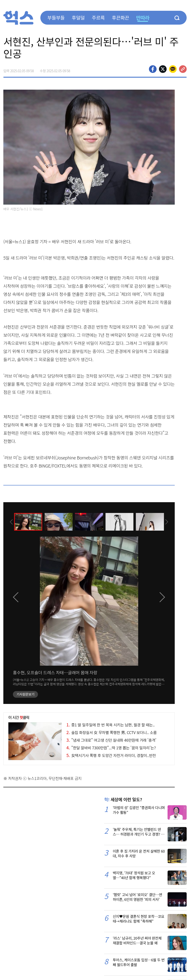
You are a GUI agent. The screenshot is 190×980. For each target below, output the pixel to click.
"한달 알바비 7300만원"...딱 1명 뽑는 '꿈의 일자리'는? (111, 748)
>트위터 (163, 69)
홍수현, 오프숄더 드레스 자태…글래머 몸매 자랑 (55, 672)
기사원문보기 (25, 694)
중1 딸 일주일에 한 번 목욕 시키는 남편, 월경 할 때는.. (111, 725)
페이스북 (153, 69)
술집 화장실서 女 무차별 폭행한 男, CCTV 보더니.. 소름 (111, 732)
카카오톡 (173, 69)
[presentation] (10, 522)
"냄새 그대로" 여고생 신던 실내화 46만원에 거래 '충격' (111, 740)
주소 (183, 69)
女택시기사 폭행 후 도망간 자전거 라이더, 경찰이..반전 (111, 755)
